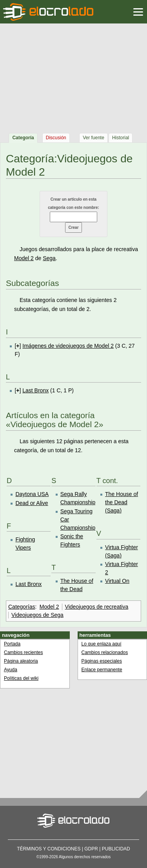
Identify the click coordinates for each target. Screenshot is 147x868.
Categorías (22, 607)
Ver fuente (93, 138)
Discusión (56, 138)
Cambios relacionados (105, 652)
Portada (12, 644)
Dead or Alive (32, 503)
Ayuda (11, 670)
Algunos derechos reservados (85, 857)
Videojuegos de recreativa (97, 607)
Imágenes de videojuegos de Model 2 (68, 346)
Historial (121, 138)
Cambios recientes (23, 652)
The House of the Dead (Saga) (122, 502)
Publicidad (116, 849)
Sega (49, 258)
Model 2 (24, 258)
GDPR (91, 849)
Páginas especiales (102, 661)
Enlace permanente (102, 670)
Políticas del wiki (21, 678)
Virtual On (117, 581)
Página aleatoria (21, 661)
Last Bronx (35, 390)
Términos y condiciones (49, 849)
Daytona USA (32, 494)
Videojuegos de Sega (37, 615)
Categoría (23, 138)
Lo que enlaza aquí (102, 644)
